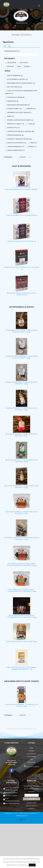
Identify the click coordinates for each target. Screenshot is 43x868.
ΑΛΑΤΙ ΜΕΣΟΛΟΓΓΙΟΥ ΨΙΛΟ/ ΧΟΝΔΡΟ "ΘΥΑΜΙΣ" (22, 189)
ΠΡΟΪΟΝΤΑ (32, 751)
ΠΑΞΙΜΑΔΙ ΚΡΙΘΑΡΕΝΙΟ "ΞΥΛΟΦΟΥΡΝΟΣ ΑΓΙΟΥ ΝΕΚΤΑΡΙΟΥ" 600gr (22, 383)
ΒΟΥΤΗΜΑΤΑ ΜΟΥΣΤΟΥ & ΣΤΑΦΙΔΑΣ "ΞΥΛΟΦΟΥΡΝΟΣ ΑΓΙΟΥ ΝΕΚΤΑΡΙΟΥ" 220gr (22, 616)
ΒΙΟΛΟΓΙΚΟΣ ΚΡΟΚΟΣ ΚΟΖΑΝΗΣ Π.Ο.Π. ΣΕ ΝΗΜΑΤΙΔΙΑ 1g (22, 294)
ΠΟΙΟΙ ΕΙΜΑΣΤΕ (32, 757)
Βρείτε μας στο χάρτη (32, 767)
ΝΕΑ (32, 759)
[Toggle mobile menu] (39, 6)
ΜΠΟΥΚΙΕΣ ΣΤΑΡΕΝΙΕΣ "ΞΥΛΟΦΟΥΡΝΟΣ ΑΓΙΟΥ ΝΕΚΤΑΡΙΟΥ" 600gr (22, 435)
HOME (32, 748)
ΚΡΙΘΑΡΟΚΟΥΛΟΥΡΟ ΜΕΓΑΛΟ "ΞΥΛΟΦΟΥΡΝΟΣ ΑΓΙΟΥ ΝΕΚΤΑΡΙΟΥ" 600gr (21, 357)
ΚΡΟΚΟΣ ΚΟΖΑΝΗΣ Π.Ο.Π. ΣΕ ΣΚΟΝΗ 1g (22, 241)
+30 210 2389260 (13, 793)
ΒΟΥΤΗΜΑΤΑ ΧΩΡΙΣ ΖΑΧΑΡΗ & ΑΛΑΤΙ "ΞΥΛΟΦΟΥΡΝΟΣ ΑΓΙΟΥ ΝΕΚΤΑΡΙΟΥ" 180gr (22, 590)
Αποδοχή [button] (32, 865)
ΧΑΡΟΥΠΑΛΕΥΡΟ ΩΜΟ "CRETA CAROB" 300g (21, 641)
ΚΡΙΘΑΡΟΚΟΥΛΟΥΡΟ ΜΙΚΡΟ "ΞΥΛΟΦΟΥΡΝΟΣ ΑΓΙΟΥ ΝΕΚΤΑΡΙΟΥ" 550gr (21, 331)
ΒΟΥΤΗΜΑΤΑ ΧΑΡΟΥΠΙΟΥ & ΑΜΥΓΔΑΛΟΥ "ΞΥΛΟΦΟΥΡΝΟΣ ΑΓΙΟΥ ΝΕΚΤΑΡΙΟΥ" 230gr (22, 564)
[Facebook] (11, 770)
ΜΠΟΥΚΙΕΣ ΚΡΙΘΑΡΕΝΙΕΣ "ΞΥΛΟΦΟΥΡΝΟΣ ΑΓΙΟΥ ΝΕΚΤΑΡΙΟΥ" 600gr (21, 487)
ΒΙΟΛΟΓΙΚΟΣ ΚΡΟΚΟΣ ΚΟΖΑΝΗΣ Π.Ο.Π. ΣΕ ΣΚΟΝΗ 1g (21, 268)
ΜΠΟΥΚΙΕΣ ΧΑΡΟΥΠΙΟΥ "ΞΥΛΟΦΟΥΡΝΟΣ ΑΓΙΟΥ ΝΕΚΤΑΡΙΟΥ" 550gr (22, 461)
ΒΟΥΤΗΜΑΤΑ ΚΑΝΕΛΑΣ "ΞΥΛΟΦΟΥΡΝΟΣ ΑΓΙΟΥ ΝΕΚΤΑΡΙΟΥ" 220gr (22, 513)
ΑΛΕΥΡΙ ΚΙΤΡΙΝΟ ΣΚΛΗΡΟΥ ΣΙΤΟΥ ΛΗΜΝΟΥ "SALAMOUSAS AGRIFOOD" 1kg (22, 668)
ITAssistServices (33, 813)
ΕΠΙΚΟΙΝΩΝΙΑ (32, 762)
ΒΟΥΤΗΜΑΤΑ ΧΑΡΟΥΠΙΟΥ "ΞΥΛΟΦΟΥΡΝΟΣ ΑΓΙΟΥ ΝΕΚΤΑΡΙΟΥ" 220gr (22, 539)
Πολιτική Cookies (32, 803)
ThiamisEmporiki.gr (14, 803)
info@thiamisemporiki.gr (12, 801)
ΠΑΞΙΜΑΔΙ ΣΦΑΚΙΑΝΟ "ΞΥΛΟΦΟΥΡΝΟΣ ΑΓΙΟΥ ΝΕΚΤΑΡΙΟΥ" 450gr (22, 409)
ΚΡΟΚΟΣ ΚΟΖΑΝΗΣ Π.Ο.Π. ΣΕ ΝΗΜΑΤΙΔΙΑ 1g (21, 215)
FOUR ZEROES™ (32, 754)
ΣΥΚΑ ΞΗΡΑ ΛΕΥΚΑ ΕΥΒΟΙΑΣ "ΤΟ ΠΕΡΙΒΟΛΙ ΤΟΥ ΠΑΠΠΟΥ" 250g (21, 705)
